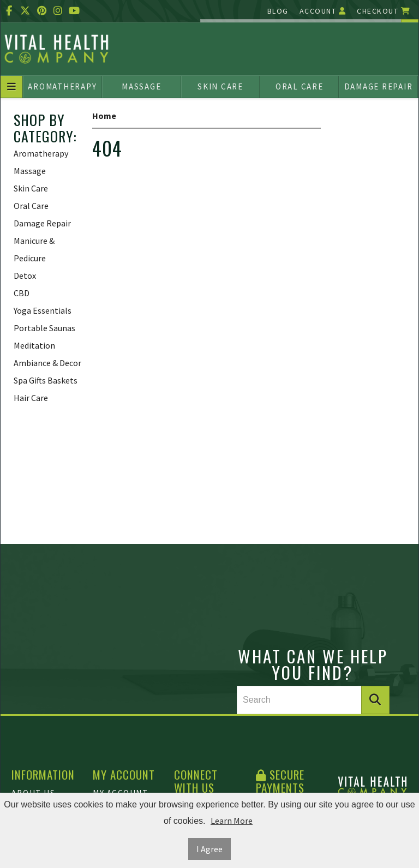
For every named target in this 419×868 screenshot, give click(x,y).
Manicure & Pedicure (34, 249)
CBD (22, 293)
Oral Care (300, 86)
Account (323, 11)
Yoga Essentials (43, 310)
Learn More (232, 821)
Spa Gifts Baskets (46, 380)
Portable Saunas (44, 328)
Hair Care (31, 398)
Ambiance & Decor (47, 363)
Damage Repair (379, 86)
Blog (278, 11)
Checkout (384, 11)
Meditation (34, 345)
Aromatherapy (62, 86)
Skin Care (220, 86)
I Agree (209, 849)
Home (104, 116)
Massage (141, 86)
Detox (25, 276)
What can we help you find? (313, 664)
